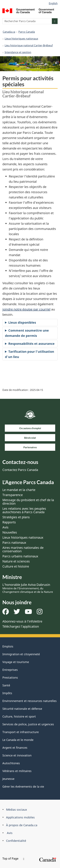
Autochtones (11, 763)
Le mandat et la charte (19, 490)
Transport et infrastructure (21, 732)
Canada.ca (9, 32)
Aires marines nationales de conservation (23, 549)
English (53, 3)
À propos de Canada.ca (22, 825)
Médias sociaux (17, 810)
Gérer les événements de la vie (23, 786)
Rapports (9, 522)
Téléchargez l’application (21, 626)
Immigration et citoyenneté (21, 654)
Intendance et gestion (18, 52)
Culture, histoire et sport (19, 716)
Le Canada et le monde (18, 740)
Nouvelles (10, 532)
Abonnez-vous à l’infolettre (22, 621)
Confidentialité (16, 841)
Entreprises (10, 670)
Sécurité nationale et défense (22, 709)
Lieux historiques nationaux (21, 39)
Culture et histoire (16, 566)
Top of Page (13, 858)
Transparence (13, 495)
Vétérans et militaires (17, 771)
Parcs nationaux (14, 543)
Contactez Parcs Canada (20, 470)
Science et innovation (17, 755)
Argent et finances (15, 748)
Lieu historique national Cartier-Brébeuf (29, 45)
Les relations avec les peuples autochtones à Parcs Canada (24, 510)
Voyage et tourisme (16, 662)
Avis (5, 527)
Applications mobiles (20, 817)
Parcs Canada (27, 32)
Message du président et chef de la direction (28, 502)
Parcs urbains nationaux (20, 556)
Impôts (7, 693)
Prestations (10, 677)
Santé (6, 685)
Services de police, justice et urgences (28, 724)
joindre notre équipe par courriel (26, 309)
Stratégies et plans (16, 517)
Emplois (8, 646)
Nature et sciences (16, 561)
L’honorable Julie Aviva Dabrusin (28, 588)
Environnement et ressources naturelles (30, 701)
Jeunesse (8, 779)
